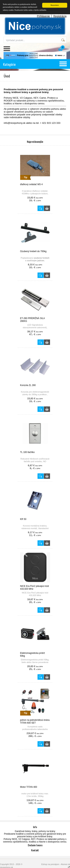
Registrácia (60, 16)
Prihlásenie (43, 16)
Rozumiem (55, 5)
